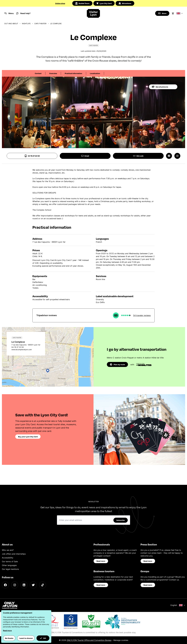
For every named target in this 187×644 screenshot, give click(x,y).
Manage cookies (121, 640)
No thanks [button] (9, 638)
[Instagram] (15, 585)
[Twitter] (33, 585)
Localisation (95, 73)
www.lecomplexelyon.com (22, 350)
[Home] (94, 13)
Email (85, 156)
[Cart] (173, 13)
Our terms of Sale (10, 561)
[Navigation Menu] (9, 13)
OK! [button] (43, 638)
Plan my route (117, 364)
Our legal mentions (10, 569)
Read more (101, 561)
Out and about (11, 24)
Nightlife (26, 24)
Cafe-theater (40, 24)
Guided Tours (82, 3)
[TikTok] (43, 585)
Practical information (73, 73)
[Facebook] (5, 585)
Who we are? (8, 550)
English (178, 605)
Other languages (9, 565)
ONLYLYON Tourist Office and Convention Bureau (89, 640)
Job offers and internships (14, 554)
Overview (53, 73)
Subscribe (121, 520)
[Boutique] (162, 13)
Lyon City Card (104, 3)
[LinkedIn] (24, 585)
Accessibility (8, 558)
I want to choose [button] (26, 638)
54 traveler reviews (142, 315)
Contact (38, 73)
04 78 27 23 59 (32, 156)
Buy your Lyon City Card (28, 437)
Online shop (60, 3)
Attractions (125, 3)
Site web (138, 156)
